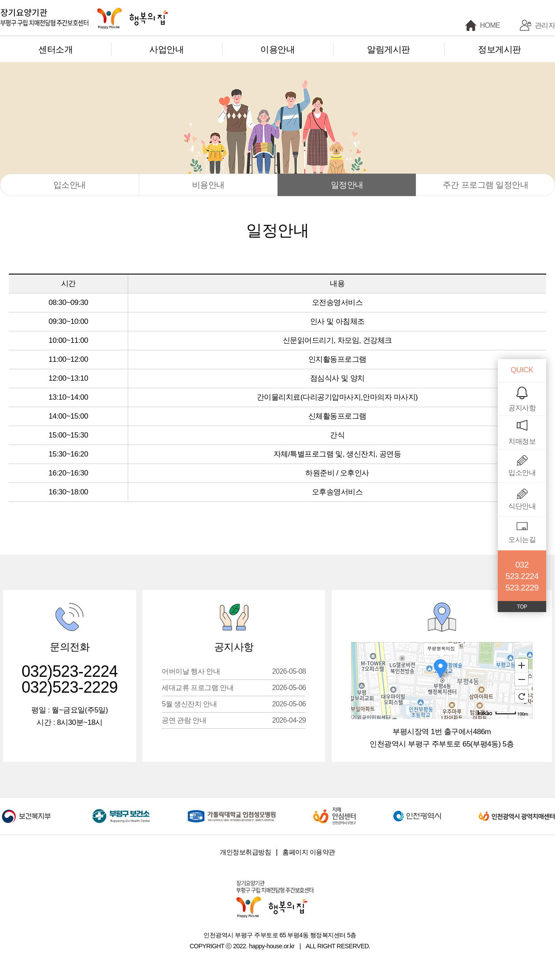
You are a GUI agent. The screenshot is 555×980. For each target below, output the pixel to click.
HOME (490, 25)
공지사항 (522, 408)
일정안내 (347, 185)
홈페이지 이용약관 (309, 852)
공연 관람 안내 (234, 720)
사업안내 (166, 49)
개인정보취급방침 (245, 852)
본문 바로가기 (0, 0)
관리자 (545, 25)
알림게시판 (388, 49)
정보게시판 (499, 49)
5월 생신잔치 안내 (234, 704)
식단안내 (522, 506)
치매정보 (522, 441)
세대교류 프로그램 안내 (234, 688)
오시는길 (522, 540)
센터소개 (55, 49)
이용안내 (277, 49)
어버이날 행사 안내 (234, 671)
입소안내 (70, 185)
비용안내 (208, 185)
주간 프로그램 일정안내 (486, 185)
